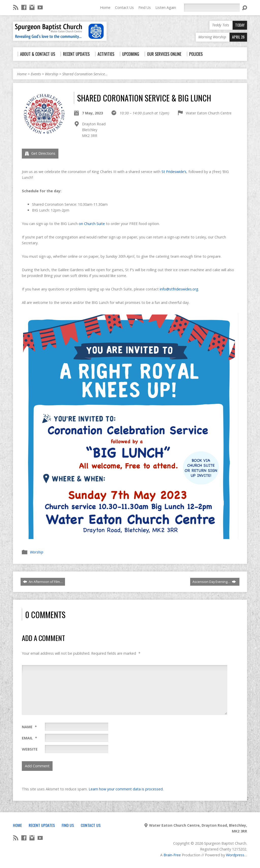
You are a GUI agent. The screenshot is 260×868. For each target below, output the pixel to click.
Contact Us (124, 7)
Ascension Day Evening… (214, 582)
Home (105, 7)
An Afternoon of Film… (43, 582)
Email (29, 738)
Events (36, 74)
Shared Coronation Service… (85, 74)
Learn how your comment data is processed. (126, 789)
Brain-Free (172, 855)
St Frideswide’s (174, 172)
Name (29, 727)
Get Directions (40, 153)
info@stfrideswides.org (179, 289)
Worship (52, 74)
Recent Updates (42, 825)
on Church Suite (92, 224)
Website (30, 749)
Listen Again (166, 7)
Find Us (145, 7)
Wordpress (235, 855)
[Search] (212, 8)
